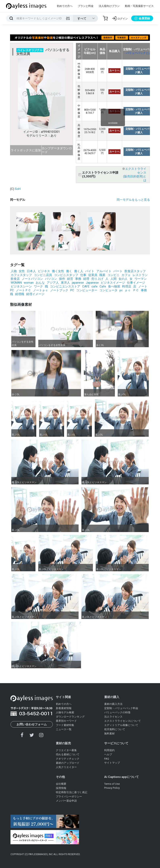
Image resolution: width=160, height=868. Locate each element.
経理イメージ (35, 294)
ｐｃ (128, 290)
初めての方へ (65, 6)
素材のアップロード (68, 763)
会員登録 (142, 18)
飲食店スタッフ (135, 271)
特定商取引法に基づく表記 (72, 792)
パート (118, 271)
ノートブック (59, 290)
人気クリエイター (66, 767)
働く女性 (58, 271)
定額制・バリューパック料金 (121, 708)
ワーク (38, 286)
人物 (14, 271)
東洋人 (65, 283)
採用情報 (61, 788)
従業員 (93, 275)
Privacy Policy (112, 788)
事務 (78, 279)
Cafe (103, 286)
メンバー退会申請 (66, 801)
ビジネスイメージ (113, 283)
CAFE (86, 286)
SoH (18, 189)
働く (69, 271)
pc (121, 290)
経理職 (20, 294)
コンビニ (113, 275)
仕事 (83, 275)
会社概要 (61, 784)
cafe (95, 286)
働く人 (79, 271)
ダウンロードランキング (70, 717)
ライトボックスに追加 (26, 150)
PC (72, 290)
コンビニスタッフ (66, 275)
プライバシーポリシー (69, 796)
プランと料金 (86, 6)
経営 (70, 279)
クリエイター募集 (66, 750)
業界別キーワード (66, 721)
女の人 (123, 279)
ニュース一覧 (64, 729)
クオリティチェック (68, 759)
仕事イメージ (136, 283)
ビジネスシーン (21, 286)
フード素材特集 (65, 725)
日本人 (31, 271)
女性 (22, 271)
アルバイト (104, 271)
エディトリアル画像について (121, 725)
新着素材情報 (64, 708)
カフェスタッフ (21, 275)
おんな (40, 283)
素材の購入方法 (113, 704)
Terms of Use (112, 784)
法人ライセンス (113, 717)
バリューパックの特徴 (117, 712)
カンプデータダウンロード (57, 150)
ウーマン (141, 279)
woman (29, 283)
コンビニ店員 (43, 275)
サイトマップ (112, 763)
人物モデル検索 (65, 712)
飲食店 (15, 279)
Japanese (92, 283)
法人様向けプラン (109, 6)
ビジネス (44, 271)
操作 (62, 279)
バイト (90, 271)
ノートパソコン (32, 279)
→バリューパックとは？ (139, 53)
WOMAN (16, 283)
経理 (86, 279)
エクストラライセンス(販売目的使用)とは (135, 175)
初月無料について (115, 729)
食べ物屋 (114, 286)
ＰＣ (136, 290)
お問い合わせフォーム (32, 724)
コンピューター (87, 290)
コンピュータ (108, 290)
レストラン (140, 275)
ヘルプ (108, 754)
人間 (113, 279)
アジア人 (53, 283)
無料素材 (109, 734)
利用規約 (109, 750)
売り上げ (97, 279)
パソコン (51, 279)
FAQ (107, 759)
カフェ (126, 275)
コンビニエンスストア (65, 286)
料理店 (127, 286)
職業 (102, 275)
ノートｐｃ (41, 290)
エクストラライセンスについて (123, 721)
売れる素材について (68, 754)
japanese (78, 283)
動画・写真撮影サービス (139, 6)
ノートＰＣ (23, 290)
